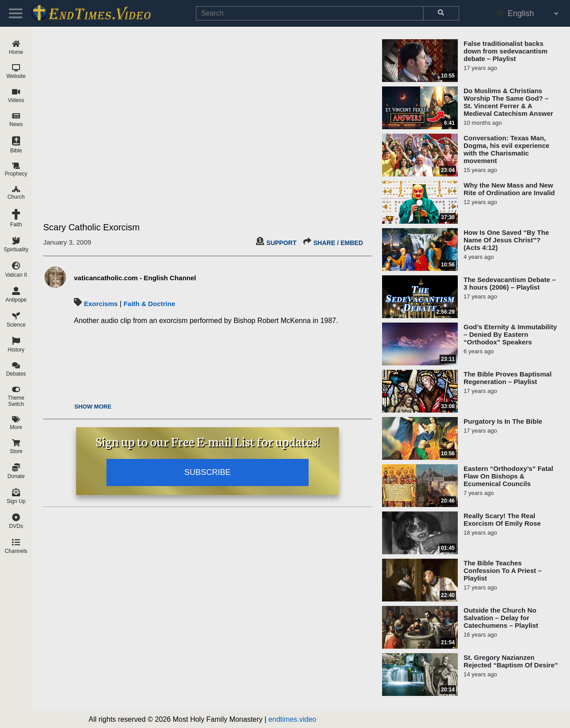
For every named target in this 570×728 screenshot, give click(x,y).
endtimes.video (293, 719)
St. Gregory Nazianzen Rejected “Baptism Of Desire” (511, 661)
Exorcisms (101, 304)
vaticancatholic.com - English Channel (135, 278)
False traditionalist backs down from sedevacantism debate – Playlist (505, 51)
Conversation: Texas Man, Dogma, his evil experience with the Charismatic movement (507, 149)
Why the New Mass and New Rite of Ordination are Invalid (509, 189)
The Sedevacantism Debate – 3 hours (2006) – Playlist (510, 283)
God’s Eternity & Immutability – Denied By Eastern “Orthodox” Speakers (510, 334)
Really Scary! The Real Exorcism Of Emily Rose (502, 519)
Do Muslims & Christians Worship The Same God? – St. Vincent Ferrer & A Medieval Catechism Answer (508, 102)
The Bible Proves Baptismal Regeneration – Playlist (508, 378)
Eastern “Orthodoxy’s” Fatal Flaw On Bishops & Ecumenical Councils (508, 476)
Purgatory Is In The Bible (503, 421)
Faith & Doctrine (149, 304)
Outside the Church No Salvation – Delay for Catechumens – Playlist (501, 618)
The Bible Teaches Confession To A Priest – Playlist (503, 571)
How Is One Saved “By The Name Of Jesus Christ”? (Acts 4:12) (506, 240)
